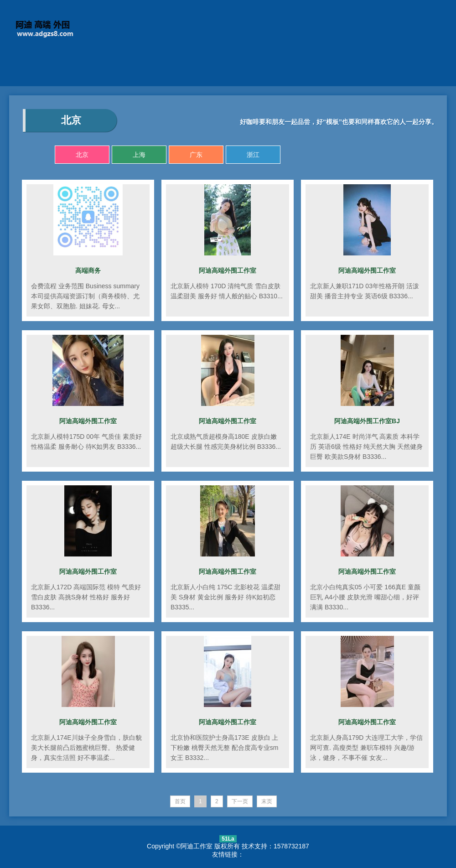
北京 (82, 155)
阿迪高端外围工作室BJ (367, 421)
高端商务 (88, 270)
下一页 (240, 801)
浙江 (253, 155)
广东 (196, 155)
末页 (267, 801)
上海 (139, 155)
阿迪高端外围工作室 (228, 270)
